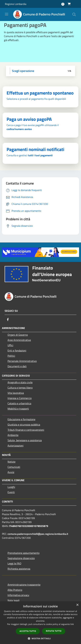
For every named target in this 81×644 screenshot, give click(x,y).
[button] (41, 638)
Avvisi (11, 472)
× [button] (77, 605)
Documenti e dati (17, 366)
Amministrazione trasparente (24, 585)
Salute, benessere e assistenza (25, 440)
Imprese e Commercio (20, 398)
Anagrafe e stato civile (20, 382)
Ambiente (13, 435)
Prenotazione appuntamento (23, 553)
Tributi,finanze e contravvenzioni (26, 430)
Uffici (10, 345)
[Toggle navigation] (7, 14)
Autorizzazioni (16, 446)
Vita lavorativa (16, 393)
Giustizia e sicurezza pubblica (24, 425)
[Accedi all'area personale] (63, 4)
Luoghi (11, 487)
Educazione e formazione (21, 419)
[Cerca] (74, 14)
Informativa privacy (18, 595)
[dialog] (40, 623)
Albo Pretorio (15, 590)
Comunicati (14, 467)
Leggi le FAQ (14, 563)
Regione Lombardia (16, 4)
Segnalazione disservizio (21, 558)
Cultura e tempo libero (20, 388)
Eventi (11, 492)
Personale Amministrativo (22, 361)
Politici (11, 356)
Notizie (12, 462)
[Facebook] (8, 319)
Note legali (14, 600)
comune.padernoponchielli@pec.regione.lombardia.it (38, 534)
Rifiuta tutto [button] (54, 631)
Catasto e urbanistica (19, 403)
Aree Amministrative (19, 340)
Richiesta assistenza (19, 569)
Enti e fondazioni (17, 350)
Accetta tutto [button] (28, 631)
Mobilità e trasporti (18, 409)
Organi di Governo (18, 335)
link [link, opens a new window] (72, 624)
